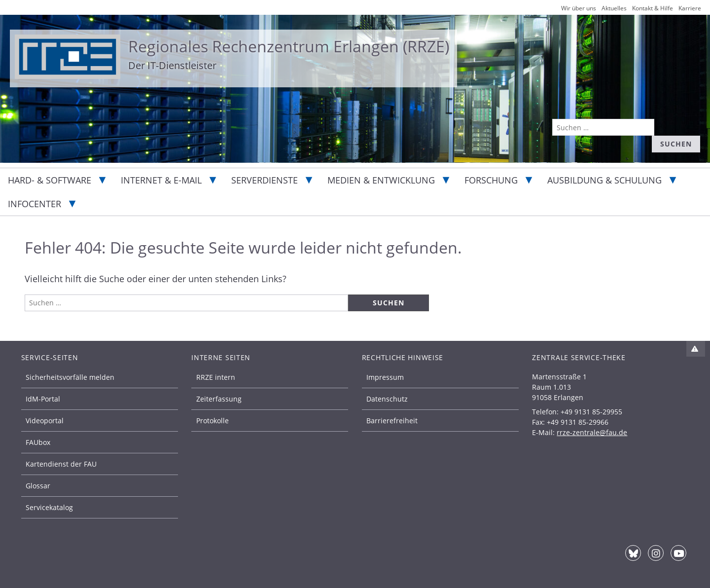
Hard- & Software (50, 180)
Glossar (38, 486)
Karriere (690, 8)
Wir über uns (579, 8)
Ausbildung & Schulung (604, 180)
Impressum (385, 377)
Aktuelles (614, 8)
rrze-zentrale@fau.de (592, 432)
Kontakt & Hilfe (653, 8)
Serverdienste (265, 180)
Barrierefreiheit (392, 421)
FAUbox (38, 442)
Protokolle (213, 421)
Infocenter (35, 204)
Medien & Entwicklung (381, 180)
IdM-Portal (43, 399)
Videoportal (45, 421)
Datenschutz (387, 399)
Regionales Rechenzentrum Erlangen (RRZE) (289, 46)
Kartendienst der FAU (61, 464)
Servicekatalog (49, 507)
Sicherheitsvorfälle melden (70, 377)
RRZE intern (216, 377)
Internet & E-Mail (161, 180)
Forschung (491, 180)
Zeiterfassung (219, 399)
